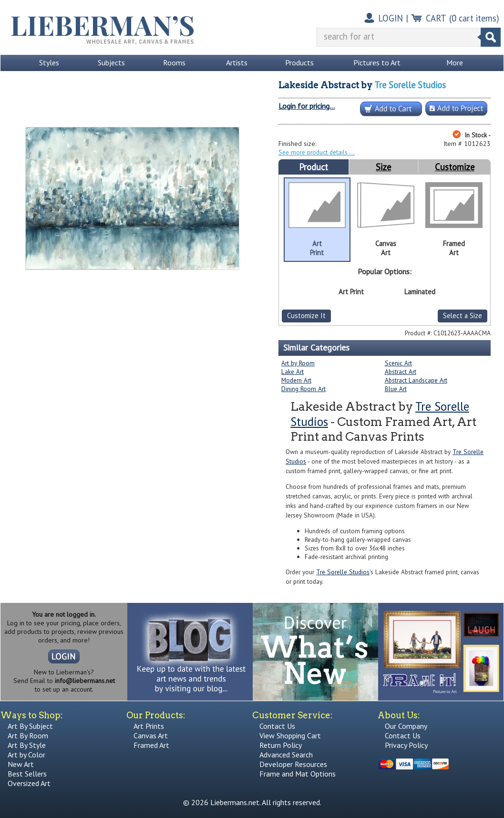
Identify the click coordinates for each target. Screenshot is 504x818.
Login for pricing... (307, 106)
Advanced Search (286, 755)
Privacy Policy (406, 745)
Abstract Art (401, 372)
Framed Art (151, 745)
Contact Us (277, 726)
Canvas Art (151, 735)
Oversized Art (29, 783)
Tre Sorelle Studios (410, 85)
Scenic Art (398, 363)
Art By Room (28, 735)
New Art (21, 764)
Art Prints (149, 726)
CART (436, 18)
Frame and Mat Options (298, 774)
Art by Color (26, 755)
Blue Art (396, 389)
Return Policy (281, 745)
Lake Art (293, 372)
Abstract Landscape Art (416, 380)
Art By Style (27, 745)
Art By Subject (30, 726)
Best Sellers (27, 774)
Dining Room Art (303, 389)
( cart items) (474, 18)
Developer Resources (293, 764)
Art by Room (298, 363)
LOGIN (391, 18)
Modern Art (296, 380)
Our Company (406, 726)
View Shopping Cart (290, 735)
